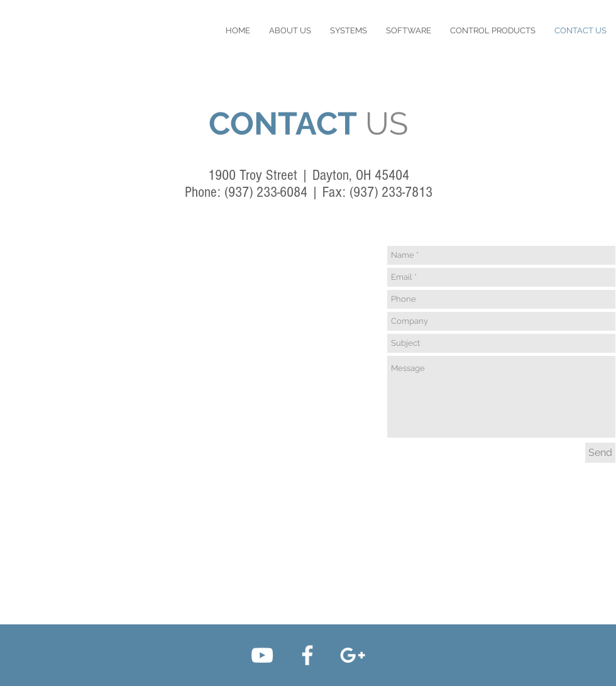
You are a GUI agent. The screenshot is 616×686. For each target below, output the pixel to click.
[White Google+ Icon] (353, 655)
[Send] (600, 453)
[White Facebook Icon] (307, 655)
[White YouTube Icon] (262, 655)
